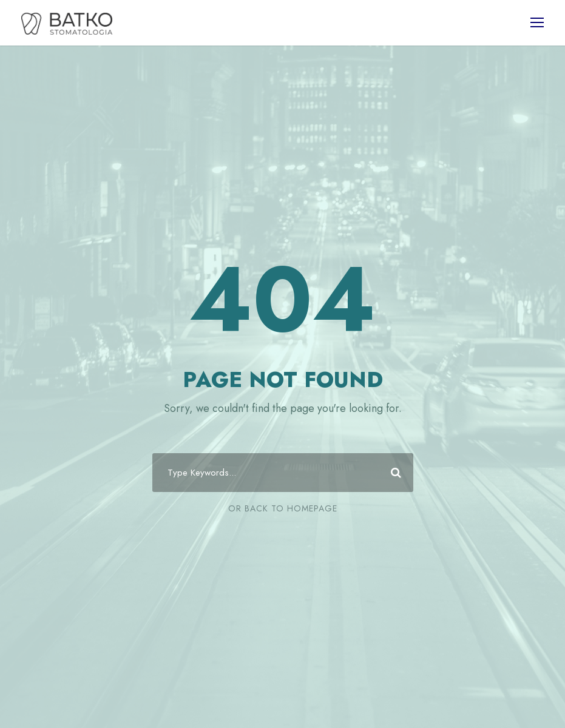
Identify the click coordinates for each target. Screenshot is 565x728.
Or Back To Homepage (283, 508)
